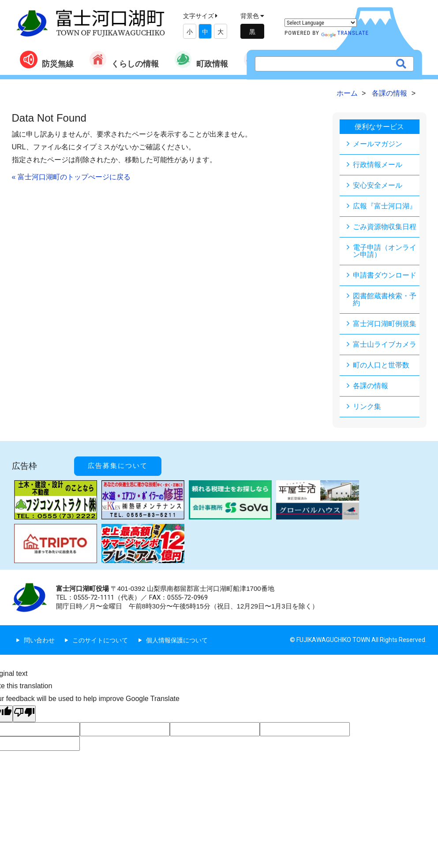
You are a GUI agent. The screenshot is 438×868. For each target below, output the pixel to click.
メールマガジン (378, 144)
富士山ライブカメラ (385, 344)
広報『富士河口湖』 (385, 206)
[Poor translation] (24, 714)
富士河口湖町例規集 (385, 324)
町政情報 (201, 59)
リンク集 (367, 406)
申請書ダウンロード (385, 275)
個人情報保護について (177, 640)
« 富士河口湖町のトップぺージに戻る (71, 177)
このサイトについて (100, 640)
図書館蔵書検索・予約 (385, 299)
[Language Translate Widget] (321, 23)
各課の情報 (371, 386)
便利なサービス (379, 127)
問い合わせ (39, 640)
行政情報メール (378, 165)
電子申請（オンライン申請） (385, 251)
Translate (345, 33)
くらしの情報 (124, 59)
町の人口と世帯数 (381, 365)
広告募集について (118, 466)
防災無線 (47, 59)
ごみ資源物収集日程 (385, 227)
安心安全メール (378, 185)
